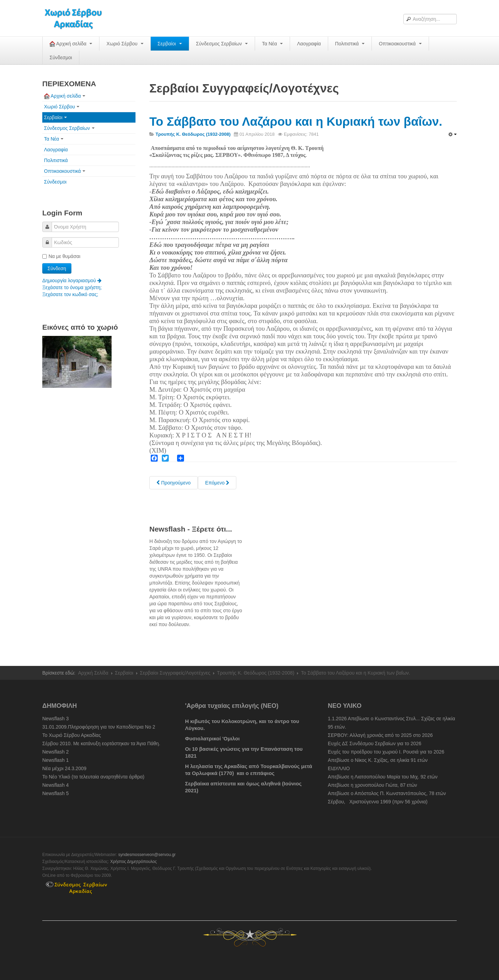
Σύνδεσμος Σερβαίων (222, 44)
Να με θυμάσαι (61, 256)
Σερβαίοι (170, 44)
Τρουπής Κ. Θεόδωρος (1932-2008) (256, 673)
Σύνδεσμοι (61, 57)
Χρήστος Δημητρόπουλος (134, 862)
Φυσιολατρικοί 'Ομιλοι (212, 738)
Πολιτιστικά (350, 44)
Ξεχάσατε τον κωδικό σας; (70, 294)
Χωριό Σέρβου (125, 44)
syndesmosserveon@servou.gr (147, 855)
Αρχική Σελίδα (93, 673)
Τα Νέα (272, 44)
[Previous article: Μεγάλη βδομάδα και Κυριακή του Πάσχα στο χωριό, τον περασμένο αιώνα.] (174, 483)
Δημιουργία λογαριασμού (72, 280)
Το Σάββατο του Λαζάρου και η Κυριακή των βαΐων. (296, 121)
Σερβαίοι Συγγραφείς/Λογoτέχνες (175, 673)
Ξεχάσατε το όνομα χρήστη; (72, 287)
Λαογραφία (309, 44)
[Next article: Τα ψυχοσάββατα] (217, 483)
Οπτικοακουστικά (400, 44)
